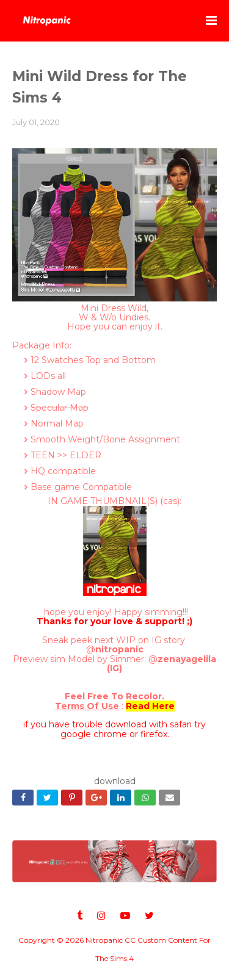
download (115, 781)
